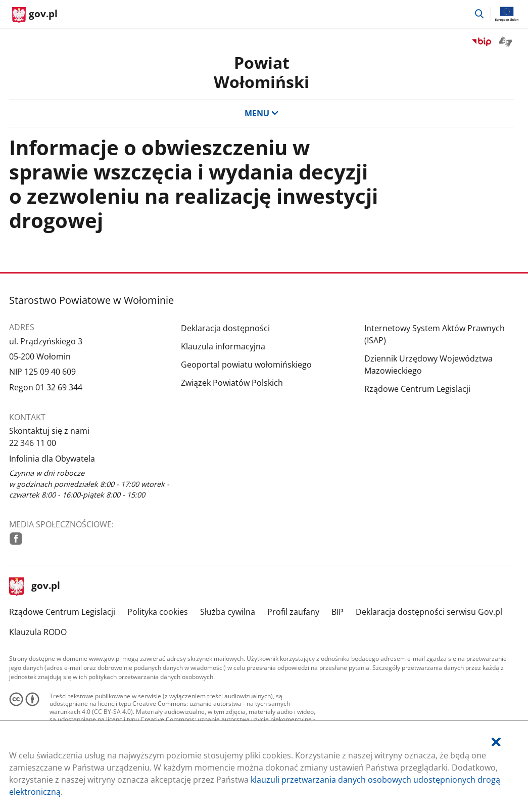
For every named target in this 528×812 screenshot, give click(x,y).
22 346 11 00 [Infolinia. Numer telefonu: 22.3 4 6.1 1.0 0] (33, 443)
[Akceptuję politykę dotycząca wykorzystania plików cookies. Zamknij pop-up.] (496, 742)
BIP (338, 612)
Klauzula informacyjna (223, 346)
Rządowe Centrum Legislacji (417, 389)
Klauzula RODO (38, 632)
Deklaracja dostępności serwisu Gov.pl (429, 612)
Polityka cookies (158, 612)
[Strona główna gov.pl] (35, 15)
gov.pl (35, 587)
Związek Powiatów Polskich (232, 383)
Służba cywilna (228, 612)
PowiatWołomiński (261, 72)
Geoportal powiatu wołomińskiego (246, 365)
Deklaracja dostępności (225, 328)
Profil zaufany (293, 612)
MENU (262, 113)
